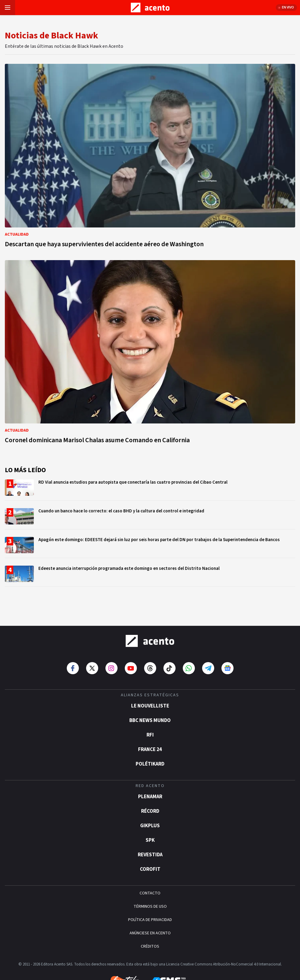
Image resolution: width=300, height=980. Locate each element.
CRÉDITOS (150, 926)
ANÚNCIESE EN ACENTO (150, 912)
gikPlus (150, 805)
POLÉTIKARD (150, 743)
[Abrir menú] (8, 8)
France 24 (150, 729)
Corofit (150, 848)
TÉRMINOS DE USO (150, 886)
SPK (150, 819)
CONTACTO (150, 872)
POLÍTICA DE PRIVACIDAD (150, 899)
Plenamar (150, 776)
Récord (150, 790)
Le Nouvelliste (150, 685)
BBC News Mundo (150, 700)
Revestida (150, 834)
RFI (150, 714)
